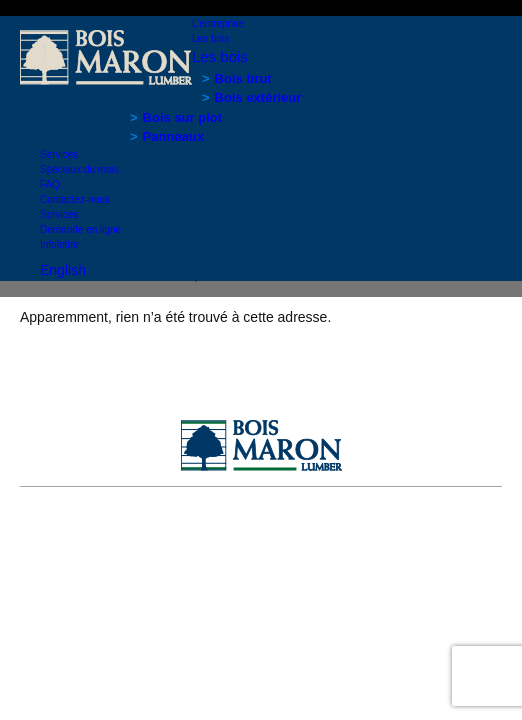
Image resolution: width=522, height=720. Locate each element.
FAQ (50, 184)
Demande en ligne (80, 229)
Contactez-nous (75, 199)
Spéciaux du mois (79, 169)
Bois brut (243, 78)
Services (59, 154)
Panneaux (173, 136)
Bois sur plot (182, 117)
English (63, 270)
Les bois (210, 38)
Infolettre (59, 244)
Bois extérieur (258, 97)
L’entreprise (218, 23)
